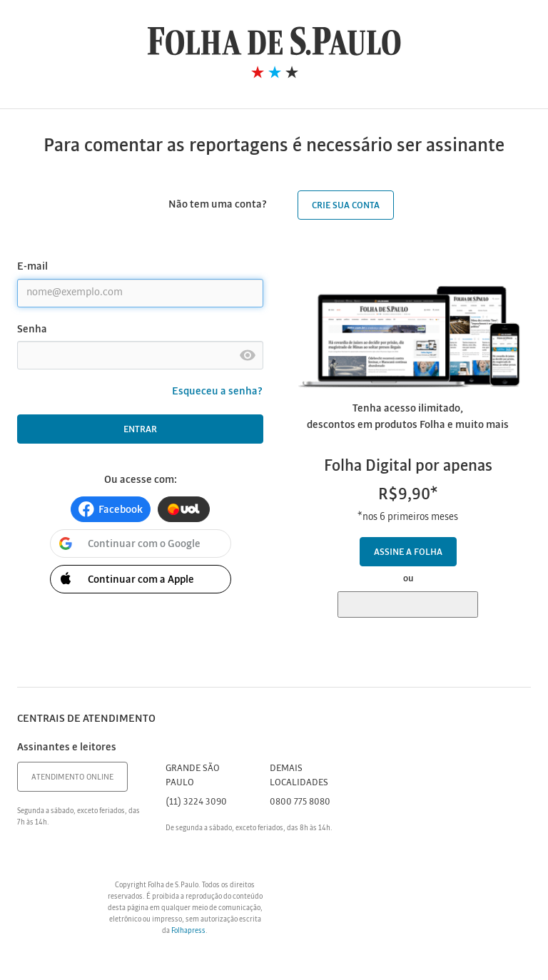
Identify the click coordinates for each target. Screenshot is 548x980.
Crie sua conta (346, 206)
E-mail (32, 267)
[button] (111, 509)
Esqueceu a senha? (218, 392)
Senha (32, 330)
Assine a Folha (408, 552)
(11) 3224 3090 (196, 802)
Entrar (140, 430)
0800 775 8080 (300, 802)
